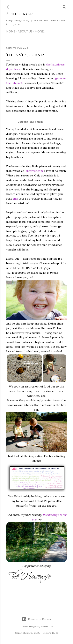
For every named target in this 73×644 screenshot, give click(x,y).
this (15, 199)
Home (11, 31)
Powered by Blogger (37, 619)
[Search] (64, 6)
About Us (25, 31)
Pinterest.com (34, 171)
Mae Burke (47, 626)
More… (40, 31)
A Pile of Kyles (20, 14)
